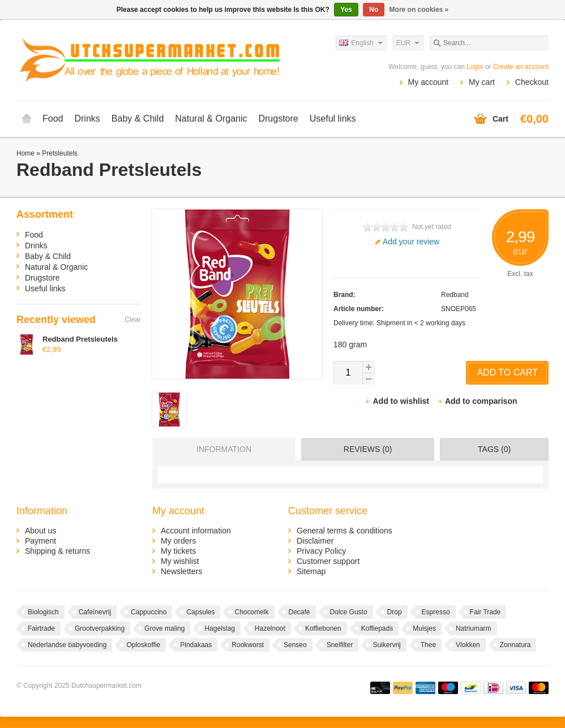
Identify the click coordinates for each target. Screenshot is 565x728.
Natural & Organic (211, 119)
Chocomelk (251, 612)
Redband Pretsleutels (80, 339)
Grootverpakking (100, 628)
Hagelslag (219, 628)
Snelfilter (340, 645)
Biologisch (43, 612)
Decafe (299, 612)
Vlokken (468, 645)
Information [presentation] (224, 449)
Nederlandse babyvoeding (67, 645)
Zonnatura (515, 645)
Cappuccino (149, 612)
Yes (346, 10)
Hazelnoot (270, 628)
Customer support (328, 561)
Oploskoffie (143, 645)
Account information (196, 531)
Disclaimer (315, 541)
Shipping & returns (57, 551)
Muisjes (424, 628)
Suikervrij (386, 645)
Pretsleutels (60, 153)
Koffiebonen (323, 628)
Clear (133, 320)
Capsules (200, 612)
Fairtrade (41, 628)
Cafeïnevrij (95, 612)
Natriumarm (474, 628)
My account (429, 82)
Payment (40, 541)
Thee (428, 645)
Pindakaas (196, 645)
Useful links (333, 119)
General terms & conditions (344, 531)
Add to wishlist (398, 401)
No (374, 10)
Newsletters (181, 571)
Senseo (295, 645)
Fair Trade (485, 612)
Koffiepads (377, 628)
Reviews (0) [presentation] (368, 449)
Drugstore (278, 119)
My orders (178, 541)
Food (53, 119)
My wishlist (180, 561)
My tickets (178, 551)
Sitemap (311, 571)
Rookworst (248, 645)
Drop (395, 612)
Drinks (87, 119)
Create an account (521, 67)
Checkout (532, 82)
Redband (455, 295)
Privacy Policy (321, 551)
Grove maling (164, 628)
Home (27, 119)
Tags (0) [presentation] (494, 449)
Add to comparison (477, 401)
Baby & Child (138, 119)
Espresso (436, 612)
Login (475, 67)
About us (40, 531)
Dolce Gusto (349, 612)
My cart (482, 82)
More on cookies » (419, 10)
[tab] (221, 449)
